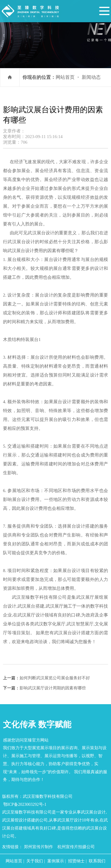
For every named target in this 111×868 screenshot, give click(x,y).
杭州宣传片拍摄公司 (76, 847)
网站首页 (65, 77)
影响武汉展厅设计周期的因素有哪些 (53, 688)
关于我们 (35, 861)
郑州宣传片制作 (38, 847)
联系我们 (97, 861)
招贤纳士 (76, 861)
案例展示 (56, 861)
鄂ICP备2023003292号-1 (25, 804)
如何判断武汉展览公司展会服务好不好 (55, 678)
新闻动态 (91, 77)
